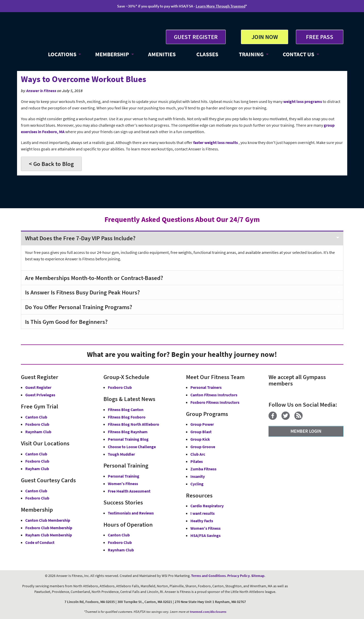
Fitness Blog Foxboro (127, 417)
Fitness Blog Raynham (128, 432)
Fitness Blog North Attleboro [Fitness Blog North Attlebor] (134, 424)
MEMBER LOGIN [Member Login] (306, 431)
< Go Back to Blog (51, 164)
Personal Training (124, 476)
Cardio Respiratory (207, 506)
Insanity (198, 476)
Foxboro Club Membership (49, 528)
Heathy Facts (202, 521)
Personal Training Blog (128, 439)
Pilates (197, 461)
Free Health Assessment (129, 491)
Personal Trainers (206, 387)
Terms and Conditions (208, 576)
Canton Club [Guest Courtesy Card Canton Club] (36, 491)
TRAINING (251, 54)
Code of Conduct (40, 542)
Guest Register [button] (38, 387)
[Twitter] (288, 418)
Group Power (202, 424)
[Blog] (300, 418)
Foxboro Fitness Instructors (215, 402)
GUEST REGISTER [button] (196, 37)
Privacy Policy (238, 576)
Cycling (197, 484)
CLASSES (207, 54)
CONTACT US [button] (298, 54)
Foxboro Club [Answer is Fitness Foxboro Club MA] (37, 461)
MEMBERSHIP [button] (112, 54)
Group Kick (200, 439)
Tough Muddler (121, 454)
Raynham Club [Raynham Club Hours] (121, 550)
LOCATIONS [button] (62, 54)
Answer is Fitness (41, 91)
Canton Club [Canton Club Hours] (119, 535)
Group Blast (201, 432)
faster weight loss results (216, 143)
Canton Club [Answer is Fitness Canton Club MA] (36, 454)
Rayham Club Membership (49, 535)
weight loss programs (303, 102)
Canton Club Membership (48, 520)
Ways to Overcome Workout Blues (84, 79)
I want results (203, 513)
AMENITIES (162, 54)
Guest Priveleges (40, 395)
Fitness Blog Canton (126, 409)
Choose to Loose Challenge (132, 447)
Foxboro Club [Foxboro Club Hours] (120, 542)
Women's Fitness (123, 484)
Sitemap (258, 576)
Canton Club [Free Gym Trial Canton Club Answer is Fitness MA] (36, 417)
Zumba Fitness (203, 469)
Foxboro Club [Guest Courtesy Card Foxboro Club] (37, 498)
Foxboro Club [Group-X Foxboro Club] (120, 387)
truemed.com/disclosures (208, 612)
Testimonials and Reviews (131, 513)
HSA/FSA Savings (205, 535)
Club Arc (198, 454)
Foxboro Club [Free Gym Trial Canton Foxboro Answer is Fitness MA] (37, 424)
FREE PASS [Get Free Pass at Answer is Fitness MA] (320, 37)
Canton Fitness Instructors (214, 395)
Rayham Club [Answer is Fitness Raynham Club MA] (37, 469)
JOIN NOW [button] (265, 37)
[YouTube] (309, 418)
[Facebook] (275, 418)
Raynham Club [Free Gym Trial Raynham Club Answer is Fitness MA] (38, 432)
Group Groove (203, 447)
